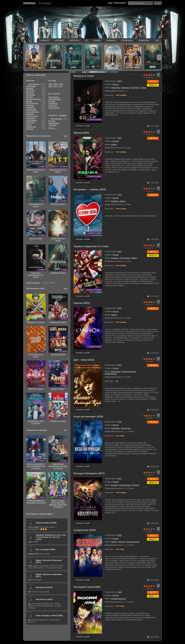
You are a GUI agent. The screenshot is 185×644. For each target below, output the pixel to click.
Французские (54, 108)
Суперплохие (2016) (85, 530)
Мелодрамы (31, 110)
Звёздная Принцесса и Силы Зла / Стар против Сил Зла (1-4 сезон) (51, 537)
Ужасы (29, 125)
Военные (30, 93)
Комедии (115, 201)
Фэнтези (136, 485)
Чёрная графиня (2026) (46, 523)
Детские (30, 97)
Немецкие (53, 106)
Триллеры (135, 88)
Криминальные (133, 542)
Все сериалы (56, 119)
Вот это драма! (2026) (45, 549)
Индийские (53, 104)
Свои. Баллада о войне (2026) (49, 616)
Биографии (116, 372)
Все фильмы (34, 84)
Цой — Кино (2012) (84, 360)
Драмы (143, 88)
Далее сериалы (33, 283)
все (66, 136)
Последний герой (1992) (87, 587)
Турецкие (52, 125)
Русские (52, 101)
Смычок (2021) (82, 303)
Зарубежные (54, 97)
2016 (120, 535)
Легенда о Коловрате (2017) (89, 473)
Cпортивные (125, 258)
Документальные (129, 372)
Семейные (31, 118)
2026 (50, 84)
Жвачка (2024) (81, 133)
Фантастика (126, 428)
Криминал (125, 88)
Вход (110, 3)
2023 (120, 81)
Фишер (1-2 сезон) (84, 76)
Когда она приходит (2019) (88, 417)
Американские (55, 99)
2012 (120, 365)
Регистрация (120, 3)
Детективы (116, 88)
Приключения (32, 116)
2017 (120, 479)
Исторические (125, 485)
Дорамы (63, 115)
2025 (56, 84)
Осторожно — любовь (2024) (90, 189)
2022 (120, 308)
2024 (120, 138)
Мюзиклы (30, 114)
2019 (120, 251)
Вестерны (30, 90)
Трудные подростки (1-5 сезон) (91, 246)
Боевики (115, 485)
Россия (116, 84)
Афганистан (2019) (44, 587)
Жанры (53, 128)
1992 (120, 592)
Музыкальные (111, 374)
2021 (61, 86)
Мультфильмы (32, 112)
